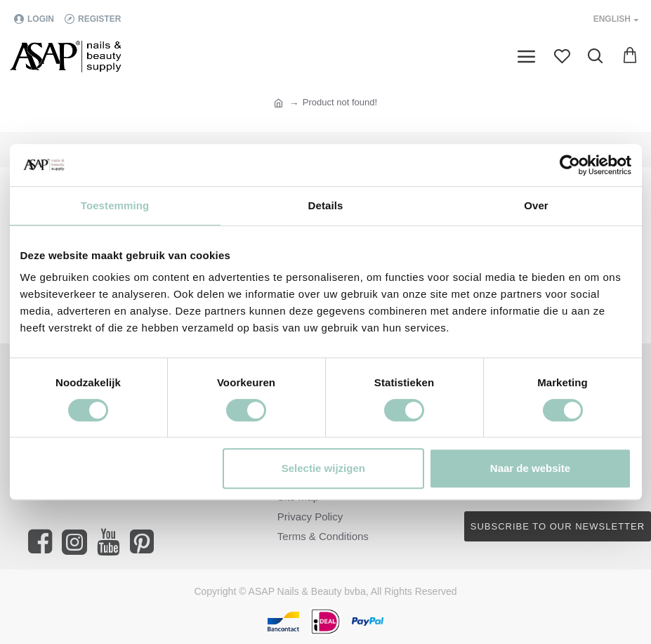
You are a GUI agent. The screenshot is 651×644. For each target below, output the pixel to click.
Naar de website (530, 468)
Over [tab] (536, 205)
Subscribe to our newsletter (558, 526)
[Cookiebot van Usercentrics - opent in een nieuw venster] (570, 165)
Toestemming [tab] (115, 205)
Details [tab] (326, 205)
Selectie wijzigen (323, 468)
